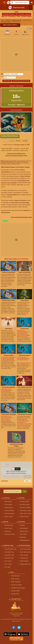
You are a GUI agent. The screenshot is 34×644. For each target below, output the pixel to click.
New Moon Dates (25, 504)
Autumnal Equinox (10, 513)
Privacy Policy (16, 616)
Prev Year (7, 81)
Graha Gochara (24, 516)
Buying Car (8, 531)
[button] (20, 2)
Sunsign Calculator (16, 585)
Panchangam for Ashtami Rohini (16, 153)
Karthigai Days (24, 558)
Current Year (16, 81)
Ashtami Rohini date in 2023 (23, 217)
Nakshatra (23, 537)
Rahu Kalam (23, 534)
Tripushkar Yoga (9, 558)
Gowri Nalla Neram (25, 552)
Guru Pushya (8, 564)
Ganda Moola (24, 528)
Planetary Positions (25, 508)
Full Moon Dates (24, 502)
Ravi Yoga (7, 567)
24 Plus (25, 141)
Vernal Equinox (9, 508)
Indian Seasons (15, 576)
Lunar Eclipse (8, 504)
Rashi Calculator (16, 582)
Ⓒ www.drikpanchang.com (16, 614)
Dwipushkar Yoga (9, 555)
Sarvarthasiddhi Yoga (10, 549)
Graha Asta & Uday (25, 511)
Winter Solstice (9, 516)
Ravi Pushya (8, 561)
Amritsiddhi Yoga (9, 552)
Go (24, 491)
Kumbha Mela (15, 594)
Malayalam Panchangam (18, 588)
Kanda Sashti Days (25, 564)
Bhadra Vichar (24, 531)
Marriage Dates (9, 525)
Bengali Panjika (15, 591)
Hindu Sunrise (15, 579)
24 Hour (18, 141)
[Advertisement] (17, 55)
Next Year (26, 81)
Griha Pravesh (8, 528)
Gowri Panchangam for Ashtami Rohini (16, 156)
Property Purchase (10, 534)
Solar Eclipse (8, 502)
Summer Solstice (9, 511)
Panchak (22, 525)
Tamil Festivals (24, 561)
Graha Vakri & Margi (26, 513)
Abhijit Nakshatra (25, 540)
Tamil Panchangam (25, 549)
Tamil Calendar (24, 555)
